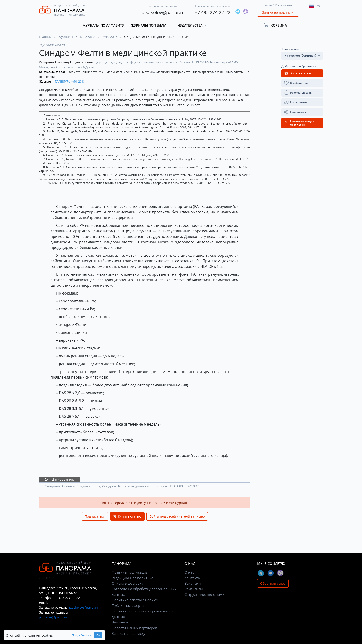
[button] (277, 25)
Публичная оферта (128, 605)
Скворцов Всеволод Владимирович (66, 62)
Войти (268, 5)
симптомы (147, 72)
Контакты (193, 578)
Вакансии (193, 583)
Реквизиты (194, 589)
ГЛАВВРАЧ (88, 37)
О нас (189, 572)
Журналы (66, 37)
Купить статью (127, 516)
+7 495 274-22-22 (213, 12)
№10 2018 (110, 37)
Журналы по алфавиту (103, 25)
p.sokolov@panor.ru (163, 12)
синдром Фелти (113, 72)
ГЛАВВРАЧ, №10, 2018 (70, 81)
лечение (132, 72)
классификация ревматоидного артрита (185, 72)
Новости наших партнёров (134, 628)
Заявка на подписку (278, 12)
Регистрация (284, 5)
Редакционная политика (133, 578)
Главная (45, 37)
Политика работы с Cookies (135, 600)
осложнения (224, 72)
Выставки (120, 622)
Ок (89, 635)
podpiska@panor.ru (53, 617)
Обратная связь (273, 583)
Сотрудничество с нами (205, 594)
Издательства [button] (190, 25)
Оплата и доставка (127, 583)
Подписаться (95, 516)
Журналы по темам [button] (149, 25)
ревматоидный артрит (85, 72)
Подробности (72, 635)
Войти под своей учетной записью (177, 516)
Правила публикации (130, 572)
